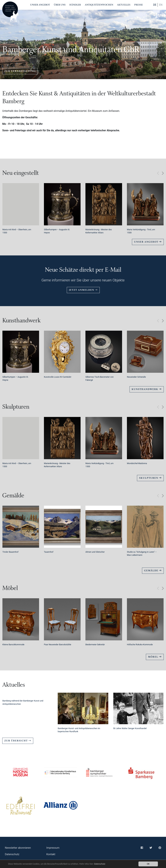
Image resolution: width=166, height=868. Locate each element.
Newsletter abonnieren (18, 848)
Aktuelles (124, 5)
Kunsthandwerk (147, 389)
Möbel (155, 657)
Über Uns (60, 5)
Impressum (53, 848)
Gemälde (153, 571)
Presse (139, 5)
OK (148, 864)
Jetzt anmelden (83, 290)
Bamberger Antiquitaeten (10, 12)
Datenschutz (100, 864)
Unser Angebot (40, 5)
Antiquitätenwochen (99, 5)
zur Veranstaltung (20, 71)
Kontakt (51, 854)
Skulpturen (150, 478)
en (161, 5)
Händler (75, 5)
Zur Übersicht (18, 741)
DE (155, 5)
